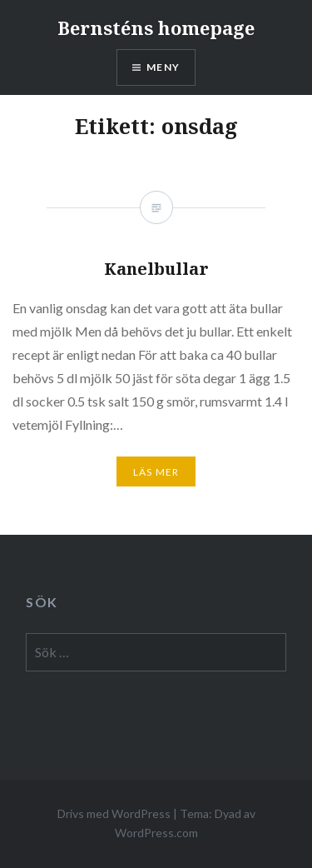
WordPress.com (156, 833)
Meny (163, 67)
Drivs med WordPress (114, 813)
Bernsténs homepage (156, 27)
